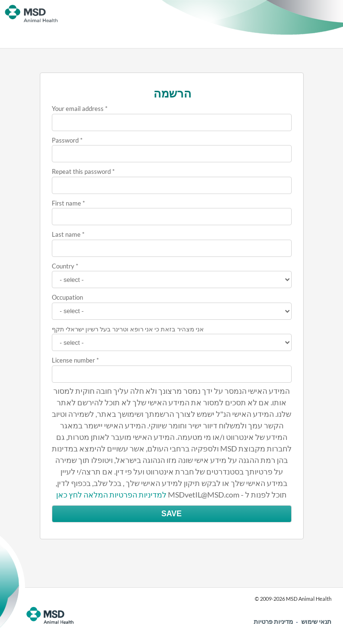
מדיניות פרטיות (273, 621)
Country (63, 266)
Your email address (78, 109)
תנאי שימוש (316, 621)
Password (65, 140)
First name (66, 203)
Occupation (67, 297)
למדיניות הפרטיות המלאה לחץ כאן (111, 494)
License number (73, 360)
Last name (66, 234)
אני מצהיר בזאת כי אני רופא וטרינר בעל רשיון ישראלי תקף (128, 329)
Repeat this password (81, 171)
